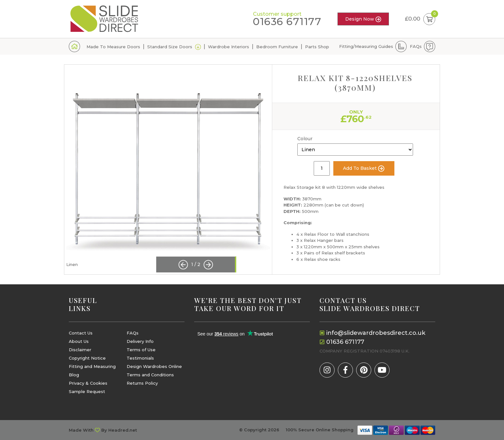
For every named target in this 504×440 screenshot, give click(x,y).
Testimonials (140, 358)
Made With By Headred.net (103, 430)
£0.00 (420, 19)
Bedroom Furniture (277, 47)
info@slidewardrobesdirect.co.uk (376, 333)
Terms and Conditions (150, 375)
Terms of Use (141, 350)
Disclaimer (80, 350)
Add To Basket (364, 169)
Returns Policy (142, 383)
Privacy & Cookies (88, 383)
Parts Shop (317, 47)
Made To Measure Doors (113, 47)
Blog (74, 375)
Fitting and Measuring (92, 367)
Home (74, 46)
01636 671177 (287, 22)
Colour (305, 139)
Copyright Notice (87, 358)
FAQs (416, 46)
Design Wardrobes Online (154, 367)
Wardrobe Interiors (229, 47)
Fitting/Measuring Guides (366, 46)
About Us (79, 341)
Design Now (363, 19)
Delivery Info (140, 341)
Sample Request (87, 392)
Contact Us (81, 333)
